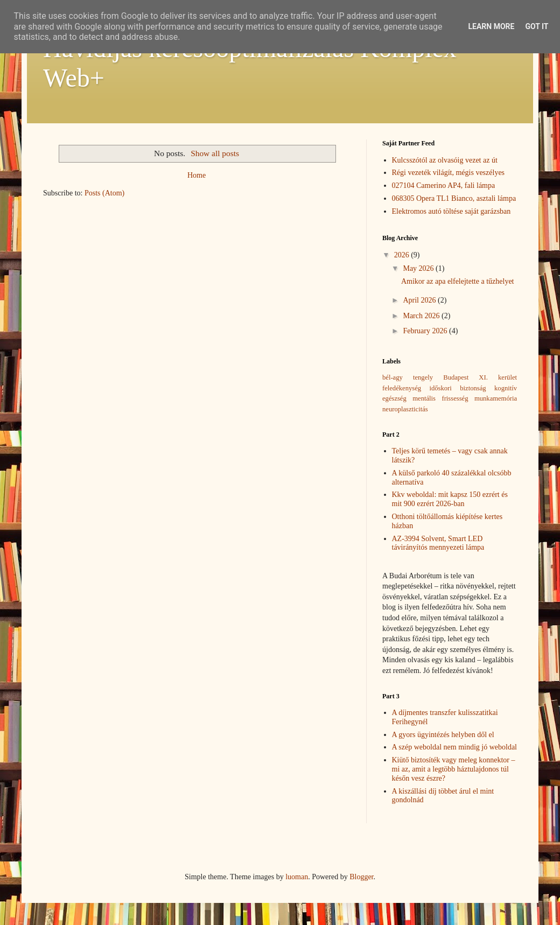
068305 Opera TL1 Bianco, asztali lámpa (454, 198)
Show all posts (215, 153)
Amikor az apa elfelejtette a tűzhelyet (458, 281)
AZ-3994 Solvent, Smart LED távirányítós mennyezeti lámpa (438, 543)
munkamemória (496, 398)
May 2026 (419, 268)
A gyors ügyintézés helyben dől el (443, 735)
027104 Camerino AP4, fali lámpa (444, 185)
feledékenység (402, 388)
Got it (537, 26)
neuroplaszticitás (405, 409)
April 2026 (420, 300)
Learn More (491, 26)
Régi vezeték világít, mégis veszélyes (449, 173)
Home (197, 175)
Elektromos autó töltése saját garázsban (451, 211)
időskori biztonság (458, 388)
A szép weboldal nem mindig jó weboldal (455, 747)
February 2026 (426, 331)
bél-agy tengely (408, 377)
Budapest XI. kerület (480, 377)
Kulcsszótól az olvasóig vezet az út (445, 160)
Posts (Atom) (104, 193)
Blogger (361, 877)
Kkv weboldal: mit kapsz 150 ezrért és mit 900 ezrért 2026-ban (450, 499)
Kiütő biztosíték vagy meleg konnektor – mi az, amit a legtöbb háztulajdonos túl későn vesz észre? (454, 769)
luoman (297, 877)
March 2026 (422, 316)
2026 (403, 255)
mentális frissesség (440, 398)
